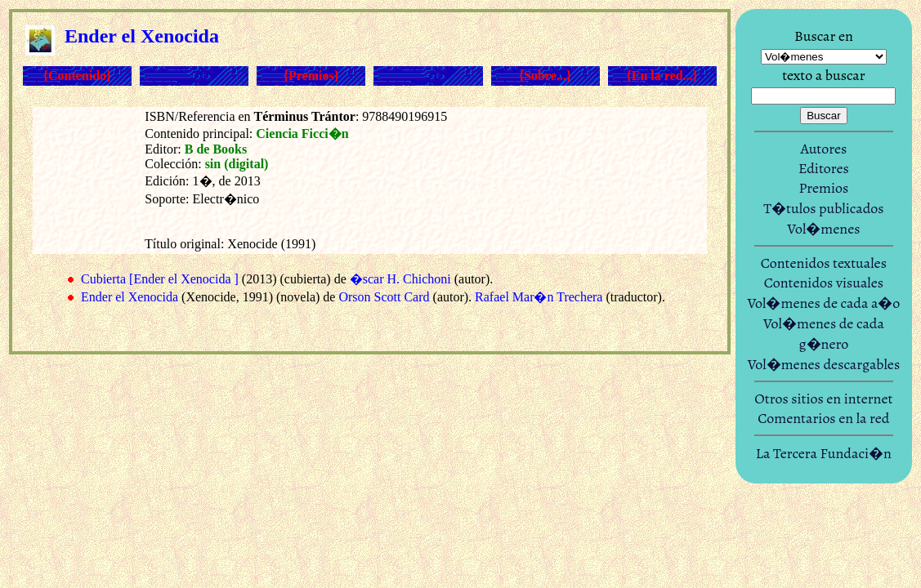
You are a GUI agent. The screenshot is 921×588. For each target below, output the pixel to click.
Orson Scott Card (384, 297)
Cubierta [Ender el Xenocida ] (160, 279)
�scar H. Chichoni (400, 279)
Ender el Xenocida (130, 297)
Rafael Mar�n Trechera (539, 297)
